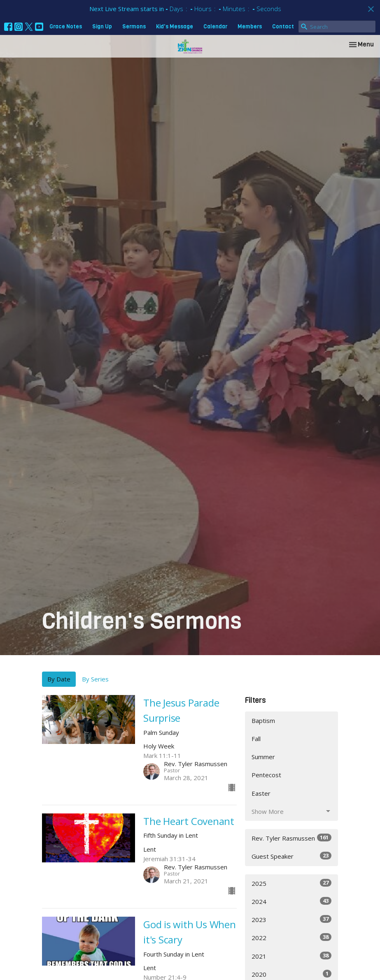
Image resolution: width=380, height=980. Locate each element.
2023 (292, 919)
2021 (292, 956)
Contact (283, 27)
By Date (59, 679)
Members (250, 27)
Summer (263, 757)
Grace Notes (66, 27)
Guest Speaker (292, 856)
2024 (292, 901)
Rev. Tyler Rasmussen (292, 838)
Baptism (263, 721)
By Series (95, 679)
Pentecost (266, 775)
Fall (256, 739)
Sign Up (102, 27)
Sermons (134, 27)
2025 (292, 883)
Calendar (215, 27)
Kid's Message (175, 27)
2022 (292, 937)
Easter (261, 793)
